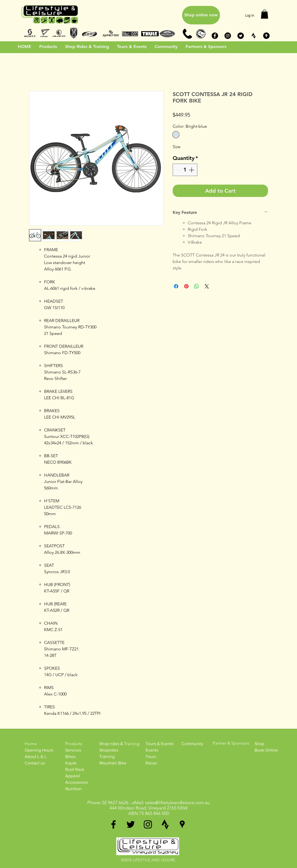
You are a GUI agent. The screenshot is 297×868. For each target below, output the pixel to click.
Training (107, 757)
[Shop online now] (201, 15)
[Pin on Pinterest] (186, 286)
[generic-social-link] (165, 824)
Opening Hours (39, 750)
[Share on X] (207, 286)
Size (177, 147)
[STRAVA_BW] (253, 36)
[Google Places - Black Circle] (266, 36)
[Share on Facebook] (176, 286)
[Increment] (192, 170)
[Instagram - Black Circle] (228, 36)
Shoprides (109, 750)
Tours (151, 757)
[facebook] (113, 824)
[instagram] (148, 824)
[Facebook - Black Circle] (215, 36)
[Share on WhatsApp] (197, 286)
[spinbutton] (185, 170)
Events (152, 750)
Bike (69, 757)
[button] (265, 14)
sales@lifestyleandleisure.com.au (178, 803)
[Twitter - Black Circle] (241, 36)
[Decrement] (178, 170)
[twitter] (131, 824)
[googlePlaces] (182, 824)
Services (73, 750)
